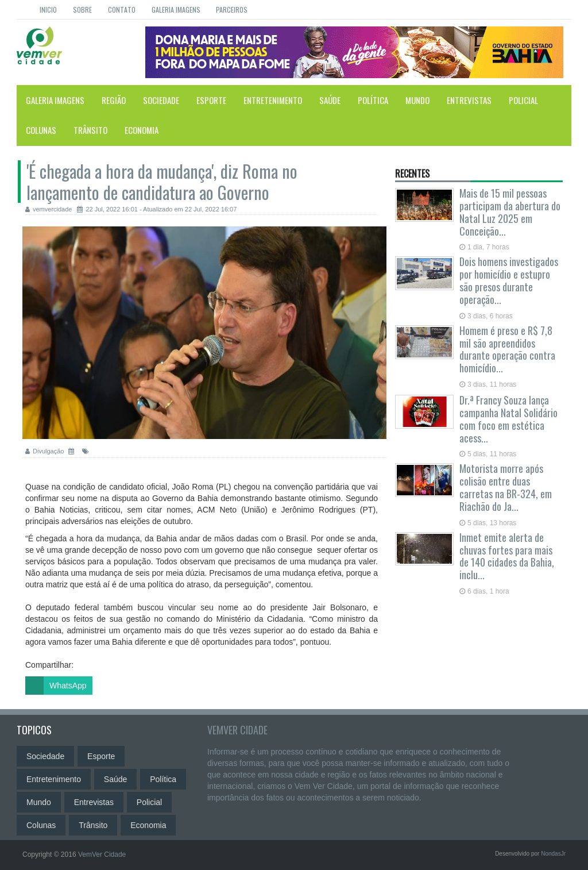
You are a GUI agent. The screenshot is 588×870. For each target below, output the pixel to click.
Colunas (41, 130)
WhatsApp (56, 686)
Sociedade (161, 100)
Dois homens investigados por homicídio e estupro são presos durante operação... (509, 280)
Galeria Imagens (176, 9)
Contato (122, 9)
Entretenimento (273, 100)
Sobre (82, 9)
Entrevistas (469, 100)
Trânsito (90, 130)
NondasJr (553, 854)
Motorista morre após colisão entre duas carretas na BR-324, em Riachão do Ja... (506, 487)
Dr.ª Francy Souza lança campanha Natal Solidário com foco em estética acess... (508, 419)
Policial (523, 100)
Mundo (417, 100)
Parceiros (232, 9)
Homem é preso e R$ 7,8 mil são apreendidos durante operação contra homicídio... (507, 349)
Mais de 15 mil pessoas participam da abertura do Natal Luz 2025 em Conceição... (510, 212)
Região (114, 100)
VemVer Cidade (237, 730)
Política (373, 100)
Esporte (211, 100)
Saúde (330, 100)
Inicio (48, 9)
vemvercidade (49, 209)
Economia (142, 130)
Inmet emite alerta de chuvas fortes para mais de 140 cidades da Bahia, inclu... (507, 556)
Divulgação (45, 451)
